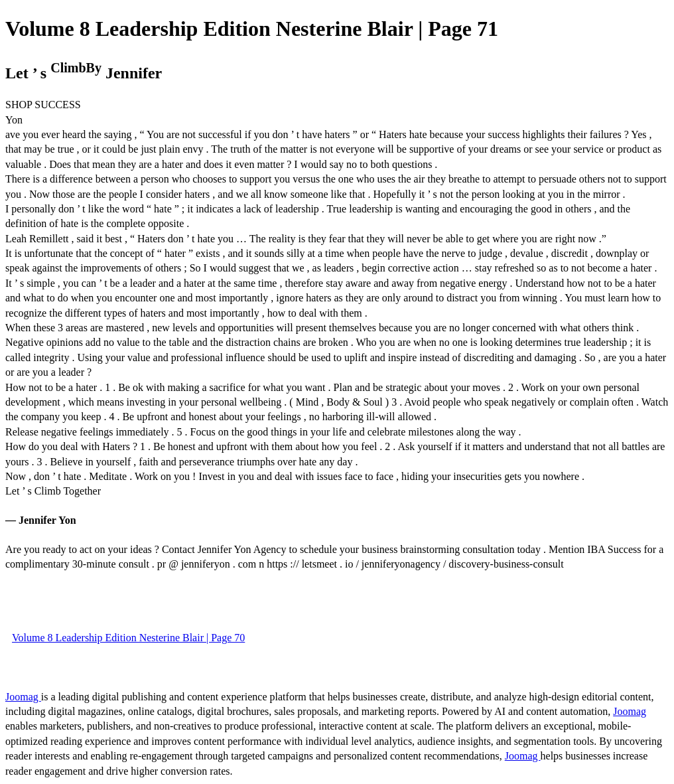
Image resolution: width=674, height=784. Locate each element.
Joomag (23, 697)
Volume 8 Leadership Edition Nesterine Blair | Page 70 (128, 638)
